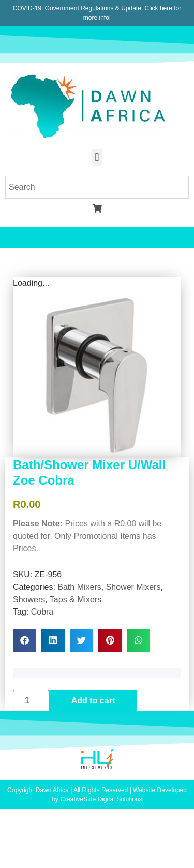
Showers (29, 599)
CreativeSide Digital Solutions (101, 799)
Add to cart (93, 701)
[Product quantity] (31, 701)
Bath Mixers (79, 587)
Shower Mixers (133, 587)
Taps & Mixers (76, 599)
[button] (97, 157)
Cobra (42, 612)
